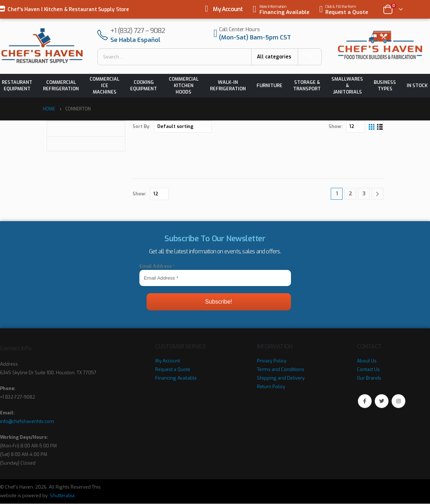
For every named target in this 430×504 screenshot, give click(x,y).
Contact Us (368, 369)
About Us (367, 361)
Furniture (269, 85)
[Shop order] (183, 127)
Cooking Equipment (144, 85)
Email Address (157, 266)
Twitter (382, 401)
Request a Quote (173, 369)
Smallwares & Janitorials (347, 85)
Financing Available (176, 378)
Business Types (385, 85)
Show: (335, 126)
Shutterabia (62, 496)
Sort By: (141, 126)
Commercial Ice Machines (104, 85)
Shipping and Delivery (281, 378)
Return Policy (271, 387)
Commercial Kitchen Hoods (184, 85)
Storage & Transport (307, 85)
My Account (228, 9)
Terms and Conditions (281, 369)
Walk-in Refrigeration (228, 85)
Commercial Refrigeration (61, 85)
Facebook (365, 401)
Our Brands (369, 378)
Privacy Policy (272, 361)
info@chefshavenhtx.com (27, 421)
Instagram (398, 401)
